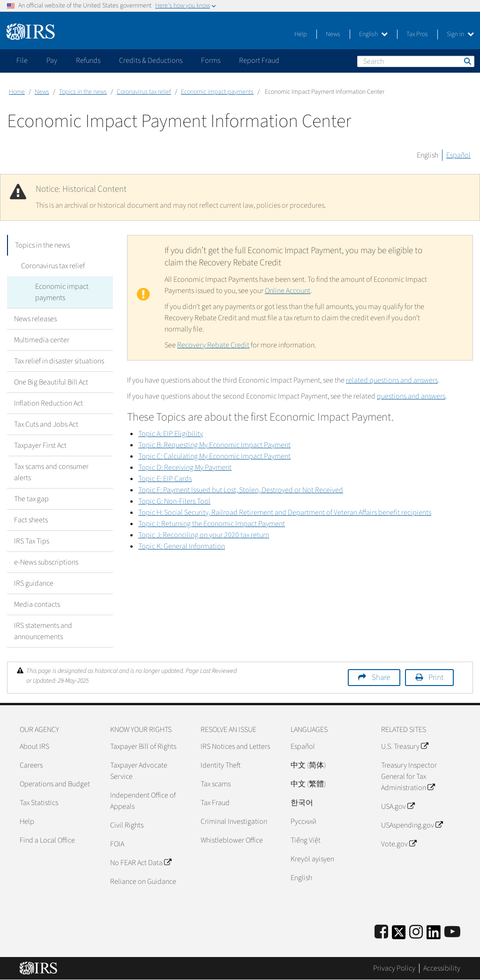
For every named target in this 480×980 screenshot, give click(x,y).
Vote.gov (399, 844)
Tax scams (216, 784)
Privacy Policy (394, 968)
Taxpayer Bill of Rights (143, 746)
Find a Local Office (47, 840)
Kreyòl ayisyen (312, 859)
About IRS (34, 746)
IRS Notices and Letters (235, 746)
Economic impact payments (217, 92)
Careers (31, 765)
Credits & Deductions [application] (151, 60)
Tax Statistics (39, 803)
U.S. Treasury (405, 746)
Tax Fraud (215, 803)
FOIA (117, 844)
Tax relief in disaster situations (59, 361)
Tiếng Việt (306, 840)
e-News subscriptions (46, 562)
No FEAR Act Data (141, 863)
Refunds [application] (88, 60)
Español (458, 155)
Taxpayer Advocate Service (139, 771)
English (373, 34)
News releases (35, 319)
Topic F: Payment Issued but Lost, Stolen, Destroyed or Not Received (241, 490)
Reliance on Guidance (143, 882)
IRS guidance (34, 583)
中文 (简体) (308, 765)
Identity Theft (221, 765)
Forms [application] (211, 60)
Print (436, 678)
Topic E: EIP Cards (165, 479)
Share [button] (381, 678)
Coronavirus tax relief (144, 92)
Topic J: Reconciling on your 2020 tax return (204, 535)
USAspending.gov (412, 825)
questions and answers (411, 396)
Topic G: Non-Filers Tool (174, 501)
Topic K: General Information (182, 546)
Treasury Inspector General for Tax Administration (409, 776)
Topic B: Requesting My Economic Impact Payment (214, 445)
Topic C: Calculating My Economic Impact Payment (214, 456)
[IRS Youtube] (452, 932)
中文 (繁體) (308, 784)
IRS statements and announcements (43, 631)
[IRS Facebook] (381, 932)
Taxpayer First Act (40, 445)
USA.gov (398, 807)
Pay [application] (52, 60)
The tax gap (31, 499)
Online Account (288, 291)
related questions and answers (392, 380)
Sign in (460, 34)
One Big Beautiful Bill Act (51, 382)
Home (17, 92)
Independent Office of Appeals (143, 801)
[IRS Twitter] (399, 935)
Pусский (304, 822)
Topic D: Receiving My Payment (185, 467)
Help (301, 34)
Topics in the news (83, 92)
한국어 (302, 803)
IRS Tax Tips (32, 541)
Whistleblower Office (232, 840)
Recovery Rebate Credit (213, 345)
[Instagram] (416, 932)
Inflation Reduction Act (49, 403)
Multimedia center (42, 340)
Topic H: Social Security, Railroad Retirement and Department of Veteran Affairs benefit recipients (285, 513)
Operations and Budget (55, 784)
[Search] (416, 61)
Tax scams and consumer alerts (51, 472)
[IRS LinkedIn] (434, 935)
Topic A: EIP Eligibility (171, 434)
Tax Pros (417, 34)
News (333, 34)
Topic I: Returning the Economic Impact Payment (212, 524)
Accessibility (442, 968)
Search (467, 61)
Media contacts (37, 604)
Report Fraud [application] (259, 60)
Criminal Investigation (234, 822)
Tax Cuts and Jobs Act (46, 424)
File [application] (22, 60)
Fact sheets (31, 520)
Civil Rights (127, 825)
